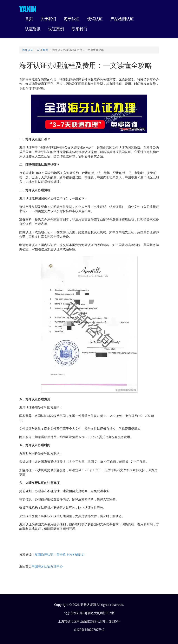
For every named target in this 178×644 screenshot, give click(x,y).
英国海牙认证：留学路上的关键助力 (60, 555)
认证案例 (43, 50)
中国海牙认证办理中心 (47, 566)
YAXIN (28, 9)
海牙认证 (28, 50)
